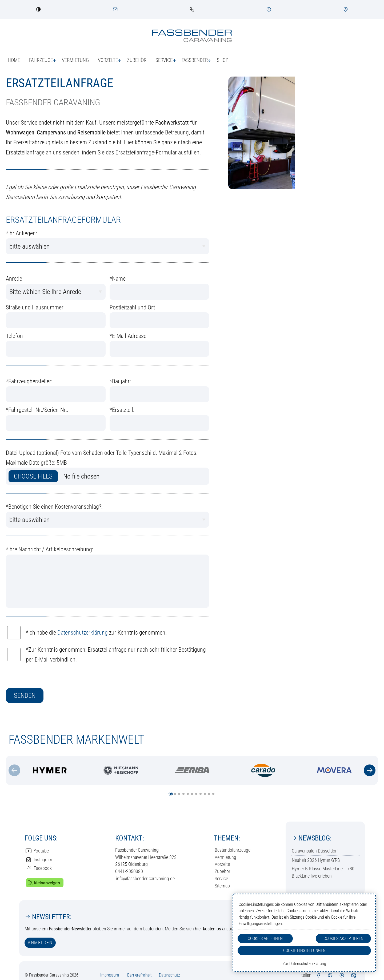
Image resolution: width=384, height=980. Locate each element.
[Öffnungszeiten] (269, 9)
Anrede (14, 279)
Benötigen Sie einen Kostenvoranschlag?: (54, 507)
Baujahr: (120, 381)
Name (118, 279)
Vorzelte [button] (108, 60)
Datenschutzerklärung (83, 633)
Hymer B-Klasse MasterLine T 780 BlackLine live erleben (323, 872)
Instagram (39, 860)
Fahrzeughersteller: (29, 381)
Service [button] (164, 60)
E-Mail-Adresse (128, 336)
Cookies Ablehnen (265, 939)
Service (221, 879)
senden (25, 696)
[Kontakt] (115, 9)
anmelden (40, 943)
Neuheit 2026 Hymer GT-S (316, 860)
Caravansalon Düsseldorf (315, 851)
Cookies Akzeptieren (343, 939)
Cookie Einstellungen (304, 951)
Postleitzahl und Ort (132, 307)
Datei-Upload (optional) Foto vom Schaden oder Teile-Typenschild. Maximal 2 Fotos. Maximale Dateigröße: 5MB (102, 458)
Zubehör (137, 60)
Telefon (14, 336)
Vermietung (75, 60)
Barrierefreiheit (139, 975)
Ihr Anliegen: (21, 233)
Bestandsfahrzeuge (233, 850)
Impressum (110, 975)
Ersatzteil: (122, 410)
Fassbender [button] (195, 60)
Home (14, 60)
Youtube (37, 851)
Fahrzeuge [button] (41, 60)
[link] (192, 9)
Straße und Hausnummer (35, 307)
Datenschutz (169, 975)
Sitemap (222, 886)
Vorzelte (222, 864)
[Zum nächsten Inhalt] (370, 770)
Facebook (39, 869)
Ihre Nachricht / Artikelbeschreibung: (49, 549)
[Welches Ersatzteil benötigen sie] (159, 423)
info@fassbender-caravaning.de (145, 879)
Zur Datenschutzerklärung (304, 964)
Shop (223, 60)
